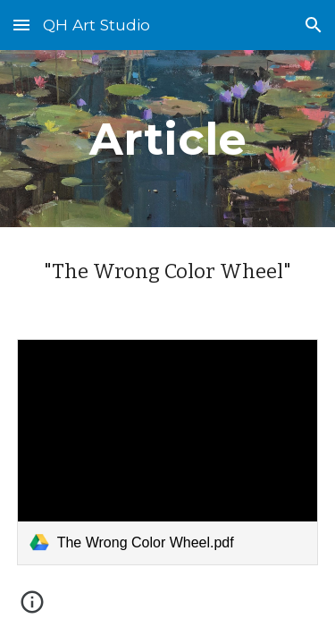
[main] (168, 139)
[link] (168, 452)
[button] (21, 25)
